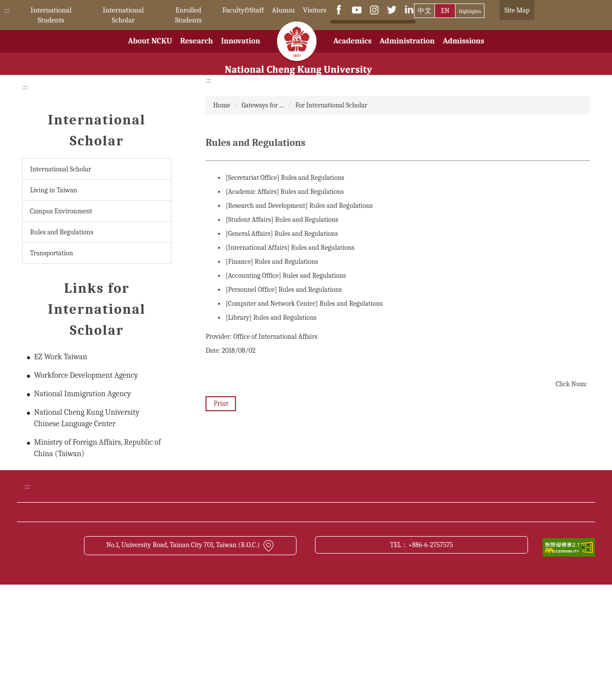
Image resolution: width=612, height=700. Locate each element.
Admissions (463, 51)
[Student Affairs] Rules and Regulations (282, 220)
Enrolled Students (188, 15)
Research (196, 51)
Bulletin (404, 556)
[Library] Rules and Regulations (271, 318)
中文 (424, 11)
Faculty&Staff (243, 10)
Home (221, 105)
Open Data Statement (121, 612)
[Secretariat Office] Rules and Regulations (285, 178)
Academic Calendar (269, 556)
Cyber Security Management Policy (293, 594)
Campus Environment (61, 211)
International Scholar (123, 15)
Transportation (51, 253)
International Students (51, 15)
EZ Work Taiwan (60, 357)
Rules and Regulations (62, 232)
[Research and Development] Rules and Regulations (299, 206)
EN (445, 11)
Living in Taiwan (53, 190)
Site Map (517, 10)
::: (7, 10)
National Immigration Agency (82, 394)
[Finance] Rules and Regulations (272, 262)
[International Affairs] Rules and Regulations (290, 248)
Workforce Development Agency (86, 375)
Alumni (283, 10)
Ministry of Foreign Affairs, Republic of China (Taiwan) (97, 448)
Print (221, 403)
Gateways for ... (262, 105)
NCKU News (107, 575)
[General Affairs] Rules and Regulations (281, 234)
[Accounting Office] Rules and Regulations (286, 276)
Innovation (240, 51)
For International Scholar (331, 105)
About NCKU (150, 51)
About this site (413, 594)
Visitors (315, 10)
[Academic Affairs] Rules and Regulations (284, 192)
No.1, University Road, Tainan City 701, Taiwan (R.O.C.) (190, 660)
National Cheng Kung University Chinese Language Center (87, 418)
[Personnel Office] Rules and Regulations (283, 290)
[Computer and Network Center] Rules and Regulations (304, 304)
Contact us (104, 594)
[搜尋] (364, 29)
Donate (99, 556)
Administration (407, 51)
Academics (352, 51)
